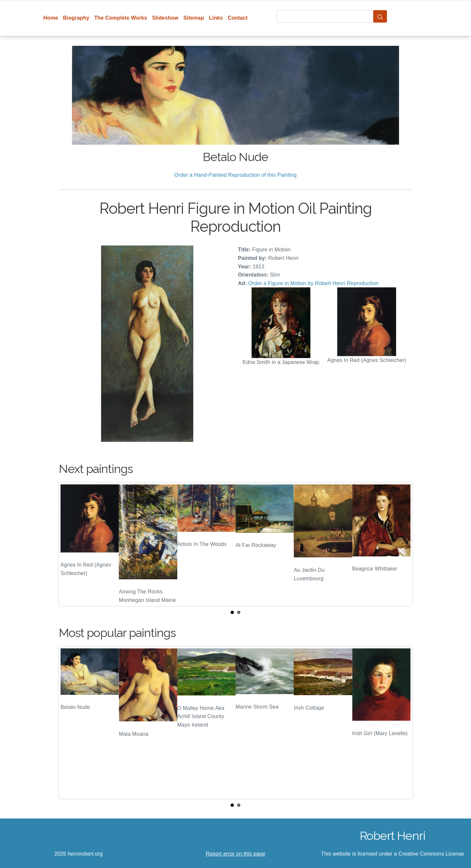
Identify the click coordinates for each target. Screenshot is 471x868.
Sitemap (193, 18)
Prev (69, 544)
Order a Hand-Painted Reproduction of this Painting (235, 175)
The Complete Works (121, 18)
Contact (238, 18)
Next (402, 544)
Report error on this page (235, 854)
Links (216, 18)
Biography (76, 18)
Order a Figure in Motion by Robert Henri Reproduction (313, 283)
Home (51, 18)
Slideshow (165, 18)
